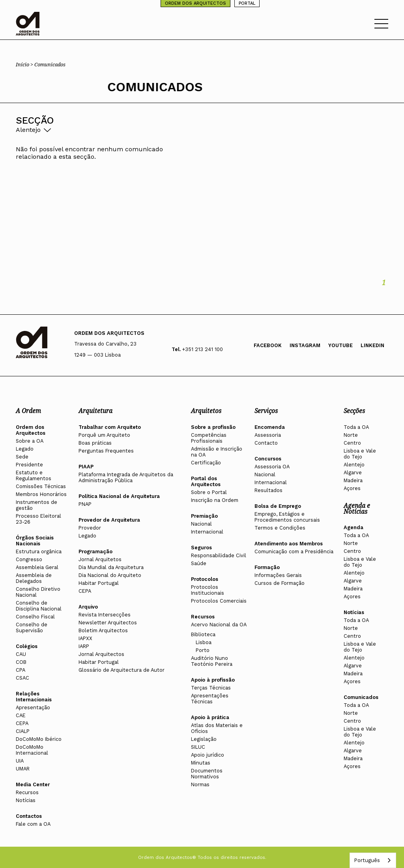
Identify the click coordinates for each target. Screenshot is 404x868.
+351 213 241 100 (203, 349)
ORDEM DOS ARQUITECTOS (195, 3)
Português (367, 860)
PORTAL (247, 3)
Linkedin (372, 345)
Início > (25, 64)
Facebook (268, 345)
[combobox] (373, 860)
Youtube (340, 345)
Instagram (305, 345)
